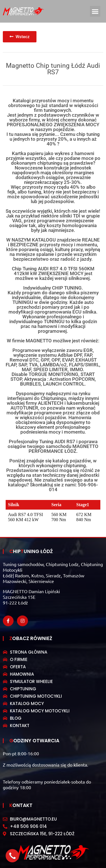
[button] (95, 11)
